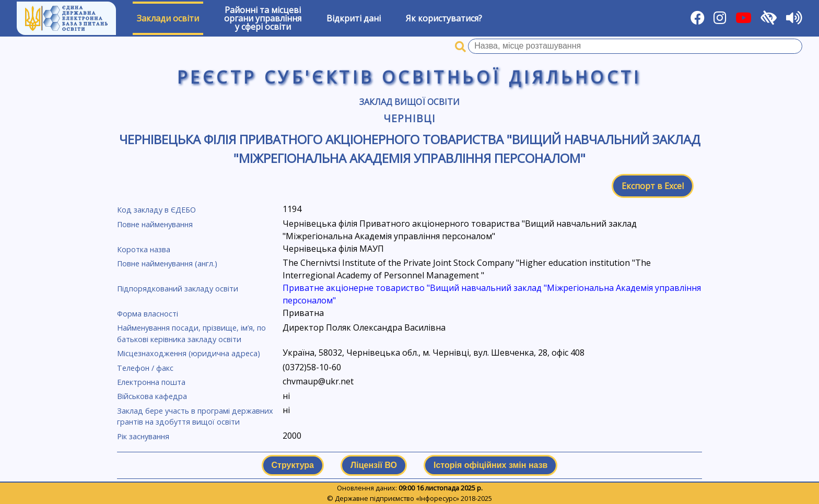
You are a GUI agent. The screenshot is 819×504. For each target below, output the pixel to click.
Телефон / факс (145, 368)
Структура (293, 465)
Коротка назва (144, 249)
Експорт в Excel (653, 186)
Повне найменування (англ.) (167, 263)
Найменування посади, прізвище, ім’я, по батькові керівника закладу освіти (191, 333)
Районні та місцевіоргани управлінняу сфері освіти (263, 18)
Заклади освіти (168, 18)
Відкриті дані (354, 18)
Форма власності (148, 314)
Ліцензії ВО (374, 465)
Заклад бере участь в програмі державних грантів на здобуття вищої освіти (195, 417)
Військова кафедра (152, 396)
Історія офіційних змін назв (490, 465)
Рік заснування (143, 436)
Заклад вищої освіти (409, 102)
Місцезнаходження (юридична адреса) (189, 353)
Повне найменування (155, 224)
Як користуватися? (444, 18)
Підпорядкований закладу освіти (178, 289)
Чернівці (409, 118)
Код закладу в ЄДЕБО (156, 210)
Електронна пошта (151, 382)
